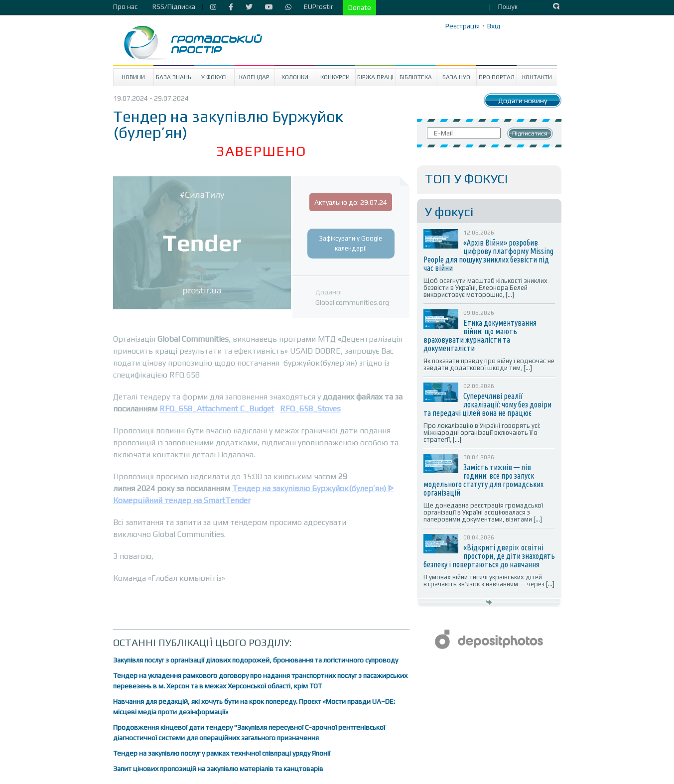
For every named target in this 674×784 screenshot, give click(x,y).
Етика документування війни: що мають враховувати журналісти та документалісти (480, 335)
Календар (254, 77)
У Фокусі (214, 77)
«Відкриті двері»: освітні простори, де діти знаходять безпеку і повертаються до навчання (489, 556)
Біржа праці (375, 77)
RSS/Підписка (174, 6)
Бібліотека (416, 77)
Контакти (537, 77)
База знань (174, 77)
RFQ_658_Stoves (310, 409)
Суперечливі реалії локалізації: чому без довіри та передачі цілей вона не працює (487, 404)
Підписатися (530, 133)
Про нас (125, 6)
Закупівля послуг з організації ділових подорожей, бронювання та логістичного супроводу (256, 660)
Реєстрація (463, 26)
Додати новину (523, 101)
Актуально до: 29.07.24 (351, 202)
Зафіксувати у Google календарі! (351, 243)
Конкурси (335, 77)
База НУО (456, 77)
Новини (133, 77)
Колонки (295, 77)
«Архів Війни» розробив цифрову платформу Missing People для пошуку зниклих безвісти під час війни (488, 255)
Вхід (494, 26)
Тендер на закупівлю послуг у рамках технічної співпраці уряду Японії (222, 753)
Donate (360, 7)
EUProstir (319, 6)
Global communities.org (352, 302)
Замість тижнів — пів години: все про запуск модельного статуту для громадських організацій (483, 480)
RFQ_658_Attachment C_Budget (217, 409)
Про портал (497, 77)
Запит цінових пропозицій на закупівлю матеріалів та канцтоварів (218, 769)
